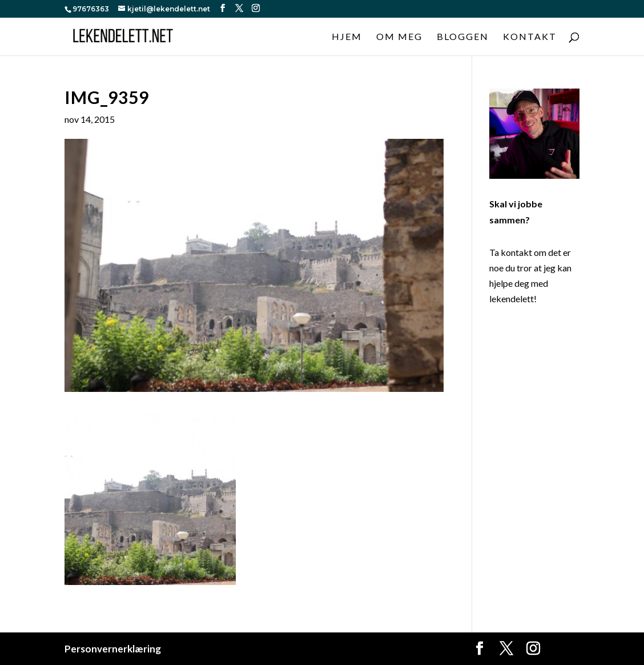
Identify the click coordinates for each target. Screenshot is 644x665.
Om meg (399, 37)
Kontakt (530, 37)
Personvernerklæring (113, 649)
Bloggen (463, 37)
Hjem (347, 37)
